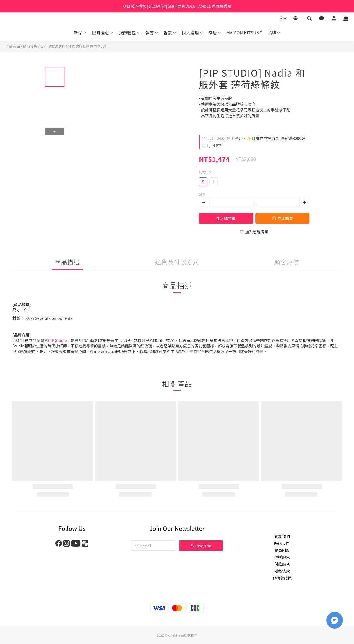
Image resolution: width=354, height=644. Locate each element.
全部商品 (13, 46)
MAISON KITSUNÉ (244, 33)
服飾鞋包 (129, 33)
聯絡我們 (282, 543)
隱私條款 (282, 571)
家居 (215, 33)
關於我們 (282, 536)
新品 (80, 33)
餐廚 (152, 33)
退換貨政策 (282, 578)
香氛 (170, 33)
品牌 (274, 33)
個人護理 (192, 33)
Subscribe (201, 546)
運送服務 (282, 557)
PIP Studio (58, 340)
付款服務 (282, 564)
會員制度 (282, 550)
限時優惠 (103, 33)
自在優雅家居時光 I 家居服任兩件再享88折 (74, 46)
